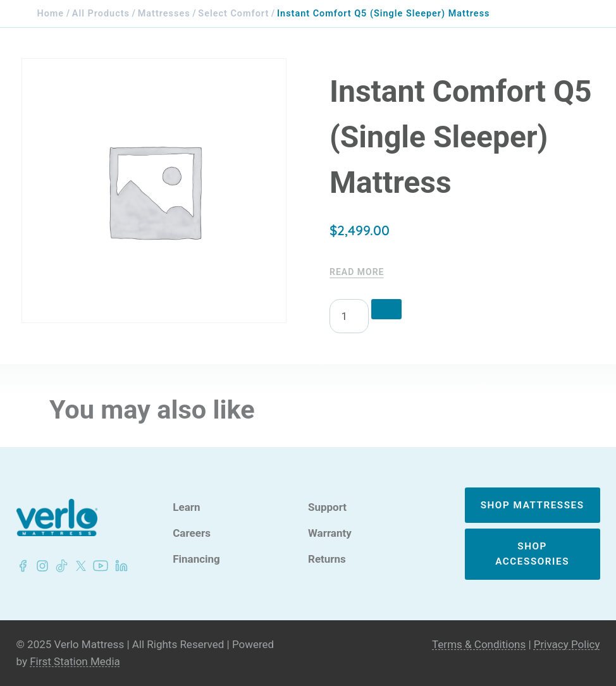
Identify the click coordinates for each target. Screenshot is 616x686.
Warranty (330, 533)
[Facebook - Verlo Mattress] (23, 566)
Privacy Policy (567, 644)
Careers (192, 533)
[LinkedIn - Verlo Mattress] (40, 566)
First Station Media (75, 661)
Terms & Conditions (479, 644)
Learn (186, 507)
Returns (327, 559)
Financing (196, 559)
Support (327, 507)
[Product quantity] (349, 316)
